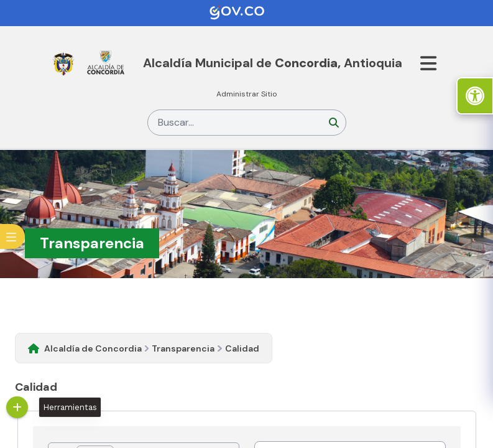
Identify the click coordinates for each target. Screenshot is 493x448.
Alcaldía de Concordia (93, 348)
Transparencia (183, 348)
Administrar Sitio (247, 94)
